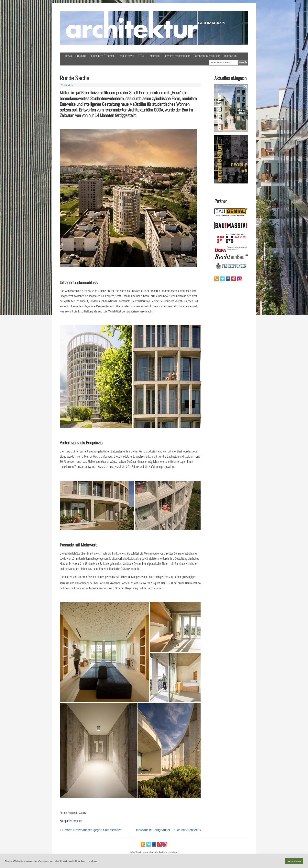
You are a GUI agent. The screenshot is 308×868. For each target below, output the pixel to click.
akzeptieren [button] (294, 861)
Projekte (81, 56)
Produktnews (126, 56)
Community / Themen (102, 56)
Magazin (155, 56)
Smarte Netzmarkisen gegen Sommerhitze (92, 830)
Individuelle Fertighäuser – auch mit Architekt (167, 830)
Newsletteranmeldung (176, 56)
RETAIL (142, 56)
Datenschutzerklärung (207, 56)
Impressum (230, 56)
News (68, 56)
